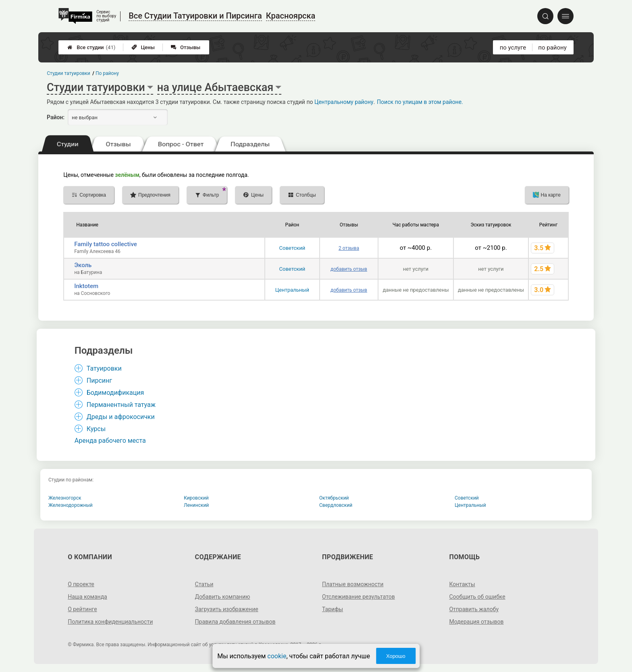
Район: (56, 117)
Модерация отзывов (476, 622)
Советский (292, 248)
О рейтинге (82, 609)
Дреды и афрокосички (121, 417)
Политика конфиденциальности (110, 622)
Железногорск (65, 498)
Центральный (292, 290)
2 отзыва (349, 248)
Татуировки (104, 368)
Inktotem (86, 286)
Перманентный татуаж (121, 405)
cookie (277, 656)
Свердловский (336, 505)
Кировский (196, 498)
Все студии (91, 47)
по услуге (513, 48)
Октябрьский (334, 498)
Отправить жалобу (474, 609)
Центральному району (344, 102)
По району (107, 73)
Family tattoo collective (106, 244)
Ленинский (196, 505)
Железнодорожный (71, 505)
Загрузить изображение (227, 609)
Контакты (462, 584)
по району (552, 48)
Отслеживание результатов (359, 597)
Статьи (204, 584)
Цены (143, 47)
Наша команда (87, 597)
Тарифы (333, 609)
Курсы (96, 429)
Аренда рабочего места (110, 441)
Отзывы (186, 47)
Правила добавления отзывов (235, 622)
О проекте (81, 584)
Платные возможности (353, 584)
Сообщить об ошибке (477, 597)
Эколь (83, 265)
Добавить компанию (223, 597)
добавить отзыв (349, 269)
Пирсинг (99, 381)
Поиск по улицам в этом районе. (420, 102)
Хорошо (396, 656)
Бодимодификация (115, 393)
